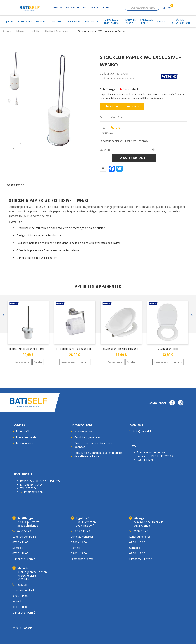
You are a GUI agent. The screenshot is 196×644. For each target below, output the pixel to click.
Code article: (108, 73)
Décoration (73, 22)
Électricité (92, 22)
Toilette (35, 31)
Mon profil (22, 431)
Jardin (10, 22)
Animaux (162, 22)
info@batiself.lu (143, 431)
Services (57, 8)
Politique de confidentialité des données (93, 445)
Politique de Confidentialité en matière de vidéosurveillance (98, 455)
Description (16, 185)
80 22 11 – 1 (83, 531)
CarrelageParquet (146, 21)
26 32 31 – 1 (24, 585)
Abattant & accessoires (59, 31)
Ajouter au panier (134, 158)
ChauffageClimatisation (111, 21)
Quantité (105, 150)
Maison (41, 22)
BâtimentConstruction (181, 21)
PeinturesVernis (130, 21)
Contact (107, 8)
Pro (85, 8)
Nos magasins (83, 431)
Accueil (7, 31)
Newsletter (72, 8)
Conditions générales (87, 437)
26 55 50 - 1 (24, 531)
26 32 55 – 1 (141, 531)
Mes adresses (25, 443)
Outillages (25, 22)
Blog (95, 8)
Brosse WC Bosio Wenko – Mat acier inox (33, 349)
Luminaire (55, 22)
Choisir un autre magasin (122, 106)
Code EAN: (107, 78)
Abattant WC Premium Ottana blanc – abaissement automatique (140, 349)
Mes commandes (27, 437)
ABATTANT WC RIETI (168, 349)
